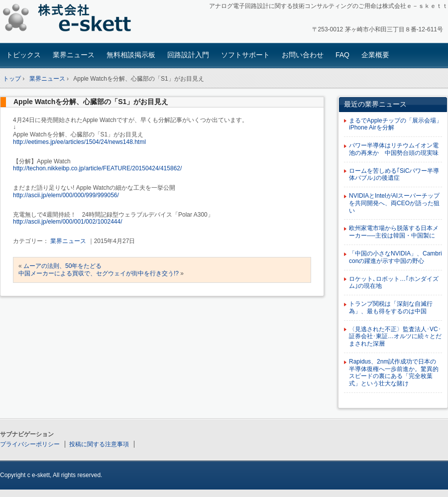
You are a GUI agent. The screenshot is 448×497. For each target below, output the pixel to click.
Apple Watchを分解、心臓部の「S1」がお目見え (91, 102)
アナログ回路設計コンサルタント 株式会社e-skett (70, 20)
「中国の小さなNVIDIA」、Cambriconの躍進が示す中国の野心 (395, 257)
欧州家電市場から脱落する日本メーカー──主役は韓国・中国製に (394, 232)
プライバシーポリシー (30, 444)
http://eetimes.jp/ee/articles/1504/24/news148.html (79, 142)
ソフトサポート (245, 55)
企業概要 (375, 55)
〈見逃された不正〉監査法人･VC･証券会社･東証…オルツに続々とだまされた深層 (395, 337)
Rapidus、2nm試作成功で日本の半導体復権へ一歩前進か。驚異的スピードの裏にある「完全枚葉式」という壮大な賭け (394, 373)
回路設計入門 (188, 55)
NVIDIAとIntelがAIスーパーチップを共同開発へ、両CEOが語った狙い (394, 203)
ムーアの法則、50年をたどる (62, 266)
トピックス (23, 55)
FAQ (342, 55)
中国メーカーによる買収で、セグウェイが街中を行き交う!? (99, 273)
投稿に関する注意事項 (99, 444)
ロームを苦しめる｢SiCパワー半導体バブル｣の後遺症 (394, 175)
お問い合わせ (303, 55)
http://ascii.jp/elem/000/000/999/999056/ (66, 195)
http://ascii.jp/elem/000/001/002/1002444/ (68, 222)
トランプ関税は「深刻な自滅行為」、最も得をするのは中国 (391, 308)
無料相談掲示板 (131, 55)
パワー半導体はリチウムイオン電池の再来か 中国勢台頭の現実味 (394, 149)
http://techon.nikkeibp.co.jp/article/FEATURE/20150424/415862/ (97, 168)
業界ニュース (74, 55)
